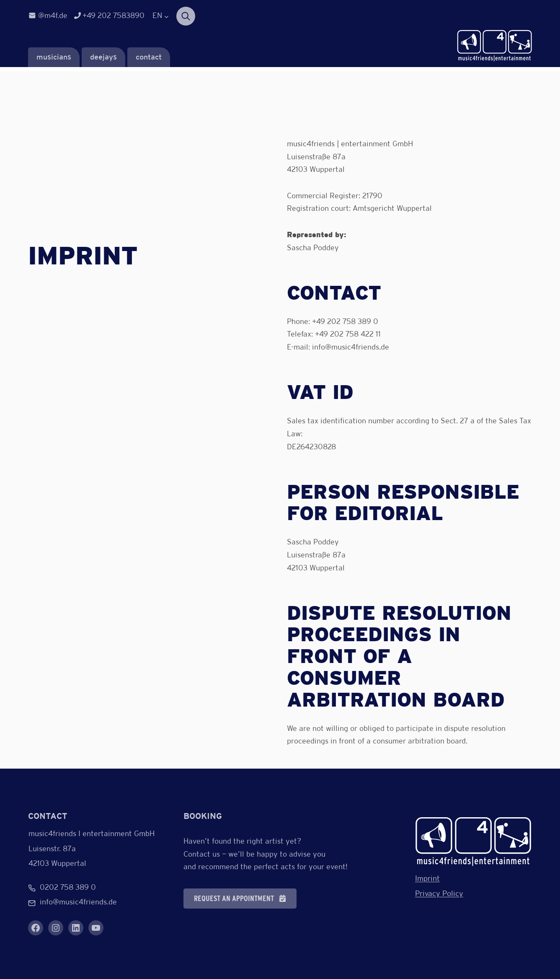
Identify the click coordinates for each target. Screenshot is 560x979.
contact (149, 58)
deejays (103, 58)
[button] (240, 899)
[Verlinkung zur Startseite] (495, 46)
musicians (54, 58)
